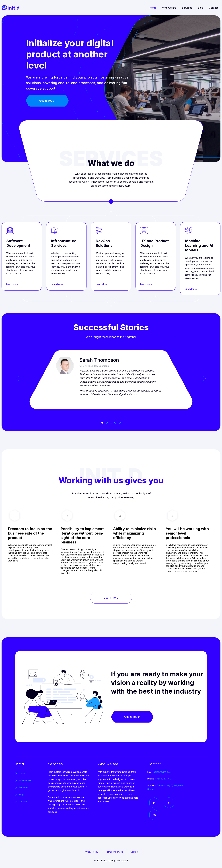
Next (205, 379)
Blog (200, 8)
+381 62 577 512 (163, 779)
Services (187, 8)
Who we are (169, 8)
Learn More (12, 284)
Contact (213, 8)
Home (153, 8)
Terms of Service (114, 852)
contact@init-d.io (162, 772)
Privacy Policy (91, 852)
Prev (17, 379)
